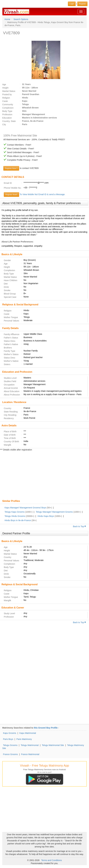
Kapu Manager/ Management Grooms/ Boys (25, 508)
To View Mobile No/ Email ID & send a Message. (43, 194)
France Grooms (10, 754)
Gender (7, 260)
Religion (6, 98)
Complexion (8, 108)
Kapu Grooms (10, 733)
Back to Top (79, 526)
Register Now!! (11, 195)
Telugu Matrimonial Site (53, 745)
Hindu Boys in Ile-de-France (18, 520)
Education (7, 118)
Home (7, 19)
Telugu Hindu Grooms (15, 516)
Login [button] (72, 4)
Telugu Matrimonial (30, 745)
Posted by (7, 94)
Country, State (9, 121)
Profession (7, 114)
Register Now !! (11, 168)
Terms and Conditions (52, 860)
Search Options (21, 19)
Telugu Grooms (10, 745)
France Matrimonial (30, 754)
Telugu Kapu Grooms (15, 512)
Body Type (7, 111)
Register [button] (82, 4)
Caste (5, 101)
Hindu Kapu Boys (46, 516)
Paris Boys (8, 739)
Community (8, 104)
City (4, 124)
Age (4, 84)
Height (5, 88)
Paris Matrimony (24, 739)
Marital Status (9, 91)
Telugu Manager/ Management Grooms (54, 512)
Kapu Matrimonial (28, 733)
